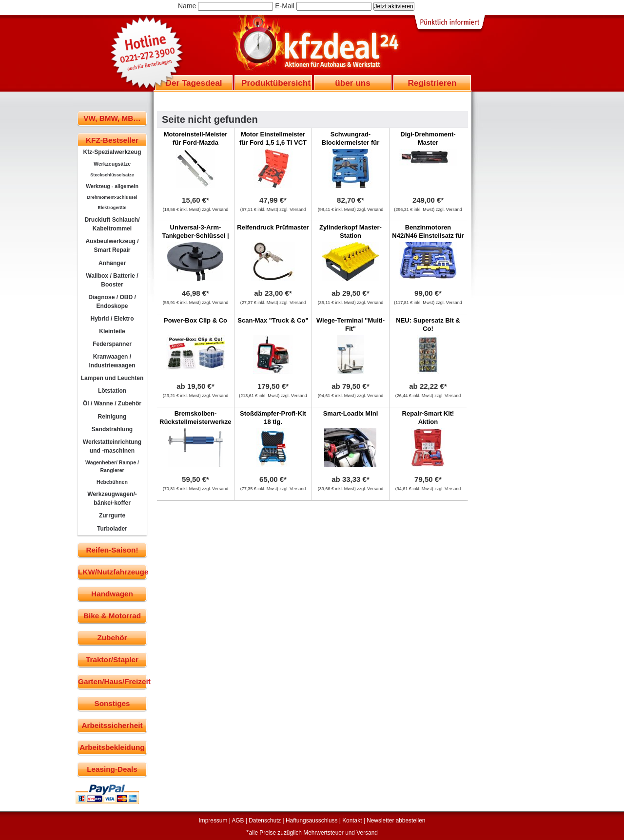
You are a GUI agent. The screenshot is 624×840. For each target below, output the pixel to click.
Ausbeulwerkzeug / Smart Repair (112, 246)
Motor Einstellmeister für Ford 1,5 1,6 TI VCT (273, 138)
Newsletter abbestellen (396, 821)
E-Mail (285, 6)
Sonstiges (112, 703)
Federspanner (112, 344)
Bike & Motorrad (112, 616)
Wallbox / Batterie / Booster (112, 280)
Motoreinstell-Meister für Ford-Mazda (196, 138)
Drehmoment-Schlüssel (112, 197)
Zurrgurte (112, 515)
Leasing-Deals (112, 769)
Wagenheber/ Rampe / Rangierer (112, 466)
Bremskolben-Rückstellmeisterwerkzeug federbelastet (199, 422)
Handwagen (112, 594)
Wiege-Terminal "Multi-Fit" (351, 325)
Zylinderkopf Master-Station (351, 231)
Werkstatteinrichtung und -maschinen (112, 446)
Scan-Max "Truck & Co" (273, 320)
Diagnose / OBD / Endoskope (112, 302)
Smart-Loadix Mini (351, 413)
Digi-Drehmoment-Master (428, 138)
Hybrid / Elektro (112, 319)
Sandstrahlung (112, 429)
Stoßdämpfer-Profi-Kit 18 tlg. (273, 418)
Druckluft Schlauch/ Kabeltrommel (112, 224)
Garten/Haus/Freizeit (112, 681)
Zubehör (112, 638)
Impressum (213, 821)
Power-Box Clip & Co (195, 320)
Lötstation (112, 391)
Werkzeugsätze (112, 164)
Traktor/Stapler (112, 659)
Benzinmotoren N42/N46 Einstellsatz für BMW (428, 236)
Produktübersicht (276, 83)
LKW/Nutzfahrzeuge (112, 572)
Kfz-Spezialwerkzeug (112, 152)
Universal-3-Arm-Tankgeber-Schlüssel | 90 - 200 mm (195, 236)
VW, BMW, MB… (112, 118)
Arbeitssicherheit (112, 725)
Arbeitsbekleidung (112, 747)
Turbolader (112, 529)
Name (187, 6)
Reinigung (112, 417)
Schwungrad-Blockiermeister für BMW (351, 143)
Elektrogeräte (112, 208)
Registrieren (432, 83)
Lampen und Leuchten (112, 378)
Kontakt (352, 821)
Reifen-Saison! (112, 550)
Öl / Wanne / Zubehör (112, 403)
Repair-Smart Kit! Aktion (428, 418)
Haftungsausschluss (312, 821)
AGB (238, 821)
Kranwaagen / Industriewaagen (112, 361)
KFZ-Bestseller (112, 140)
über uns (352, 83)
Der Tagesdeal (194, 83)
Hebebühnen (112, 482)
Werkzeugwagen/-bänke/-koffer (112, 498)
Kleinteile (112, 331)
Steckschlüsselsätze (112, 175)
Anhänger (112, 263)
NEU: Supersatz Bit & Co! (428, 325)
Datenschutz (265, 821)
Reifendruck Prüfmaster (273, 227)
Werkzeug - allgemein (112, 186)
